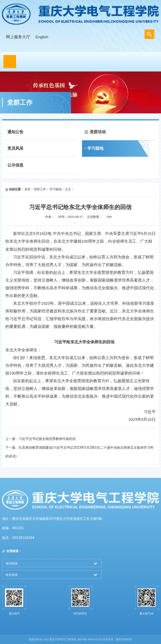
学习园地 (95, 148)
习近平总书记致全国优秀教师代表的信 (47, 439)
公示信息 (15, 165)
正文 (68, 189)
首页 (27, 189)
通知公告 (15, 132)
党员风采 (15, 148)
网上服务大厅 (18, 37)
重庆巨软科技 (124, 639)
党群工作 (40, 189)
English (42, 37)
